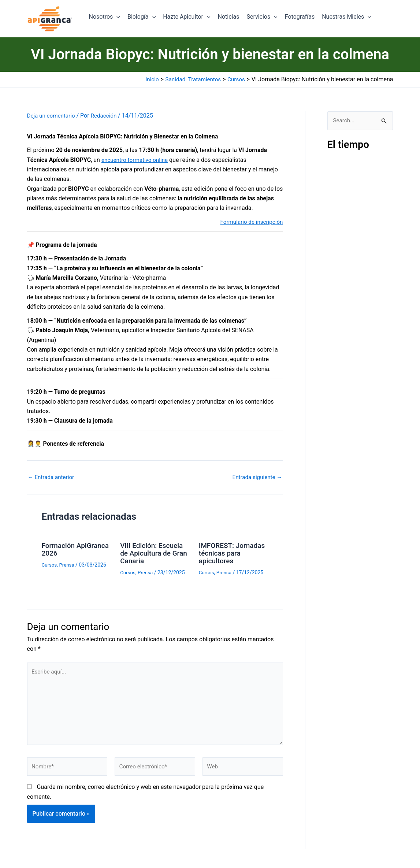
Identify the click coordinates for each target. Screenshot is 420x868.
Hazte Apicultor (187, 17)
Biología (142, 17)
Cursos (50, 564)
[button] (116, 17)
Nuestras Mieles (347, 17)
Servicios (262, 17)
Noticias (229, 17)
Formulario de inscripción (250, 221)
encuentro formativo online (136, 159)
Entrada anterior (52, 477)
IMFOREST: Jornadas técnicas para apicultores (229, 553)
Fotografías (300, 17)
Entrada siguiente (256, 477)
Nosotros (105, 17)
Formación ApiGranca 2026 (68, 549)
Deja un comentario (52, 116)
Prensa (68, 564)
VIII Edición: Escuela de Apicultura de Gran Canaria (153, 553)
